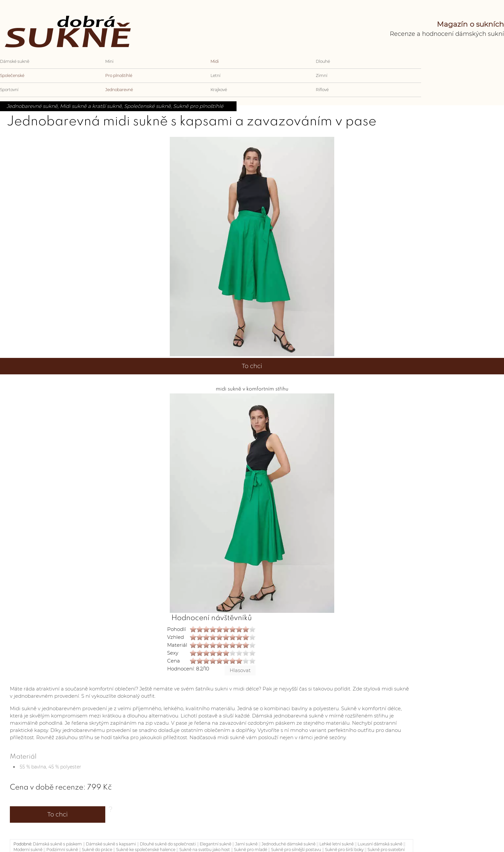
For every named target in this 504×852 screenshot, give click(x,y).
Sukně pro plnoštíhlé (198, 106)
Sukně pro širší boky (344, 850)
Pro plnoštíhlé (119, 75)
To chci (252, 366)
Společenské (12, 75)
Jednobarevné (119, 90)
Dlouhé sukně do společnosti (168, 844)
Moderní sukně (28, 850)
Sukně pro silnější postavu (296, 850)
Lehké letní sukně (337, 844)
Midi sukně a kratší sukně (91, 106)
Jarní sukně (246, 844)
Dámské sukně (15, 61)
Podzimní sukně (62, 850)
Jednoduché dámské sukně (289, 844)
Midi (215, 61)
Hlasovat (240, 670)
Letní (215, 75)
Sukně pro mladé (251, 850)
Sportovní (9, 90)
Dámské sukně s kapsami (111, 844)
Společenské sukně (147, 106)
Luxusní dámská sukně (380, 844)
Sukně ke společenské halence (146, 850)
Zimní (322, 75)
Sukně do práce (97, 850)
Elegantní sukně (215, 844)
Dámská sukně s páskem (57, 844)
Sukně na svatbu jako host (205, 850)
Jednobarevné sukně (32, 106)
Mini (109, 61)
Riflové (322, 90)
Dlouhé (323, 61)
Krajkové (219, 90)
